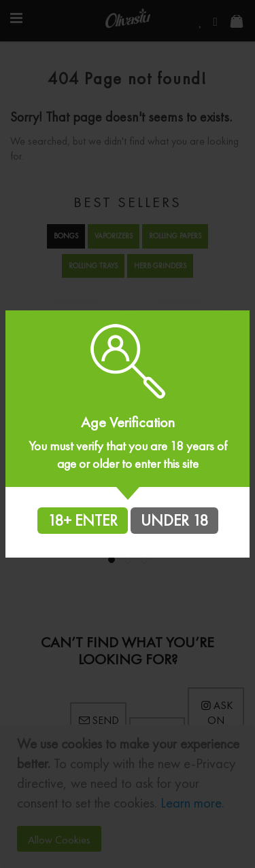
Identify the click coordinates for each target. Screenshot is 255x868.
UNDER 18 (174, 520)
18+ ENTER (83, 520)
